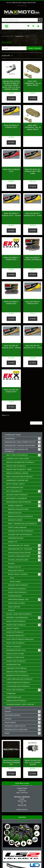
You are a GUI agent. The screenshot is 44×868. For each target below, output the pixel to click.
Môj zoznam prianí (25, 6)
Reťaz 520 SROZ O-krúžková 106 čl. (33, 303)
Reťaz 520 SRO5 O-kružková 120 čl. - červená (11, 214)
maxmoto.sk (19, 36)
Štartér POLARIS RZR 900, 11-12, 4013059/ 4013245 (33, 762)
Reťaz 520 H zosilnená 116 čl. (11, 170)
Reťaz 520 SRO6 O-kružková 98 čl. (11, 303)
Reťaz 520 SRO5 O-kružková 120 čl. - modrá (33, 214)
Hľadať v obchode (34, 48)
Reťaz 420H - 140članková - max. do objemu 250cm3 (33, 83)
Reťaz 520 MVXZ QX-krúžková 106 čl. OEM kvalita (33, 171)
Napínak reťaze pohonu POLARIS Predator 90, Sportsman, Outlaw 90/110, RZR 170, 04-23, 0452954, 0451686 (11, 85)
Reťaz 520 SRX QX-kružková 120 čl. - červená (11, 347)
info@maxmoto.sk (22, 810)
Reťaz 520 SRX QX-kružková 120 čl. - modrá (33, 347)
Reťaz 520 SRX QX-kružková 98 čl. (11, 391)
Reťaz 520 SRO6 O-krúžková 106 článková (33, 259)
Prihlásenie (18, 6)
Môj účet (22, 6)
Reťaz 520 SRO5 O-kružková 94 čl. (11, 259)
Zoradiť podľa (6, 56)
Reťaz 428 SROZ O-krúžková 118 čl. (11, 126)
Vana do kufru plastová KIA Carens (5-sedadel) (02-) (11, 762)
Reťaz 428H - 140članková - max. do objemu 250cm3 (33, 127)
